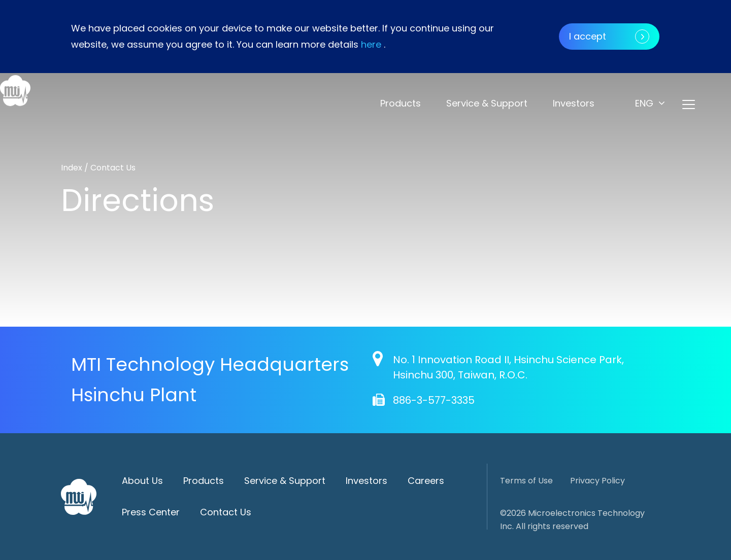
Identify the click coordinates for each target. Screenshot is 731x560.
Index (73, 168)
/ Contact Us (110, 168)
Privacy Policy (597, 481)
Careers (426, 481)
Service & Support (487, 103)
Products (401, 103)
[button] (650, 103)
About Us (142, 481)
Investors (574, 103)
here (371, 44)
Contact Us (226, 512)
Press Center (151, 512)
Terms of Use (526, 481)
